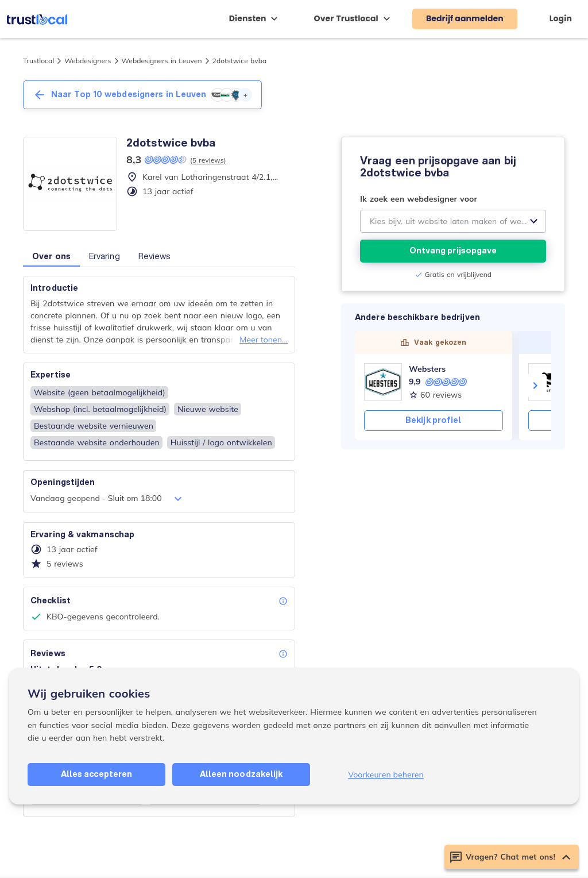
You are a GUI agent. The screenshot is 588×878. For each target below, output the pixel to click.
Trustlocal (38, 61)
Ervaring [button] (105, 256)
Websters (427, 369)
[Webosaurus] (547, 382)
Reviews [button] (155, 256)
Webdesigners (88, 61)
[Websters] (383, 382)
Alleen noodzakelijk (241, 774)
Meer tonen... (264, 340)
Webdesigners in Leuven (162, 61)
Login (561, 18)
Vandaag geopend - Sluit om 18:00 (108, 499)
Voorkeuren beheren (386, 775)
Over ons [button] (51, 256)
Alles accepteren (97, 774)
